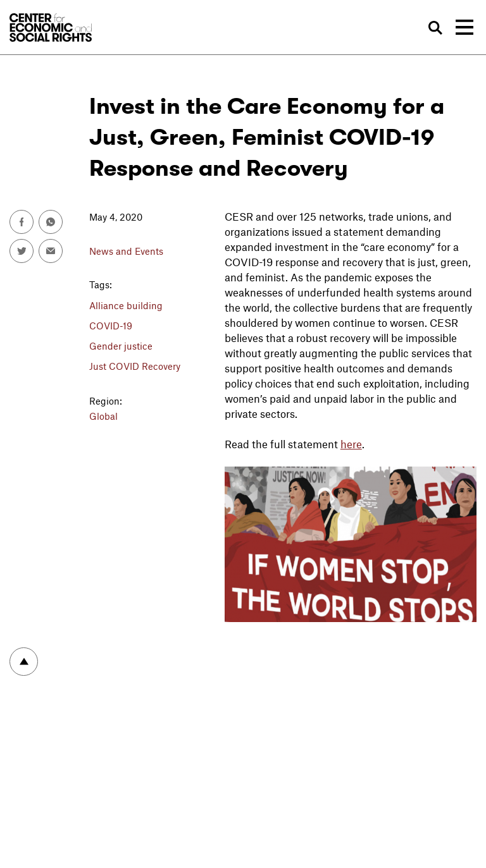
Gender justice (121, 346)
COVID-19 (111, 326)
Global (103, 416)
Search (436, 28)
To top (24, 662)
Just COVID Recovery (135, 366)
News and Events (126, 251)
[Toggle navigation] (464, 27)
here (351, 444)
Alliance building (126, 305)
